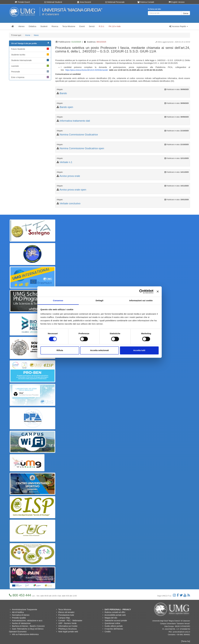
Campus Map (64, 618)
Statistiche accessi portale (116, 621)
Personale (30, 72)
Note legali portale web (68, 632)
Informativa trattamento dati (75, 121)
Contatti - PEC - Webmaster (70, 621)
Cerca (186, 13)
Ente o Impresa (30, 77)
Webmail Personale (115, 2)
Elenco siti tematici (66, 612)
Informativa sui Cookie (68, 626)
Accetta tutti (139, 350)
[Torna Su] (186, 641)
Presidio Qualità (19, 618)
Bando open (66, 107)
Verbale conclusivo (70, 203)
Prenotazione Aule (66, 615)
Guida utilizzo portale (114, 626)
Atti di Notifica (18, 612)
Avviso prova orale (70, 176)
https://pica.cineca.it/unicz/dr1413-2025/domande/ (87, 70)
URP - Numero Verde (67, 623)
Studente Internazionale (30, 60)
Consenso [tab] (58, 300)
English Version (177, 2)
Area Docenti (84, 2)
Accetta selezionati (99, 350)
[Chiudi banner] (158, 291)
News (36, 35)
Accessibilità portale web (115, 615)
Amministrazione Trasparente (24, 609)
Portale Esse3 (22, 2)
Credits (108, 632)
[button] (179, 26)
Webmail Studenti (53, 2)
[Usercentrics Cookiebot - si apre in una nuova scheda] (141, 291)
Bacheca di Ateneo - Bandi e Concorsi (28, 626)
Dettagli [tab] (99, 300)
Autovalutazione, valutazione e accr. (27, 621)
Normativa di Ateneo (21, 615)
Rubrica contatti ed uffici (115, 612)
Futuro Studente (30, 49)
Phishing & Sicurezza (67, 629)
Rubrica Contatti (146, 2)
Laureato (30, 66)
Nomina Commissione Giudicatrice (79, 135)
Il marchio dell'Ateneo (114, 629)
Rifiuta (60, 350)
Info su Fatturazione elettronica (25, 634)
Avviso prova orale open (73, 190)
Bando (63, 93)
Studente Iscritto (30, 55)
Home (28, 35)
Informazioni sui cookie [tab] (141, 300)
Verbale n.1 (66, 162)
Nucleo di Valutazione (21, 623)
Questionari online (112, 623)
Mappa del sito (111, 618)
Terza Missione (65, 609)
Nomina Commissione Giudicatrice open (82, 148)
